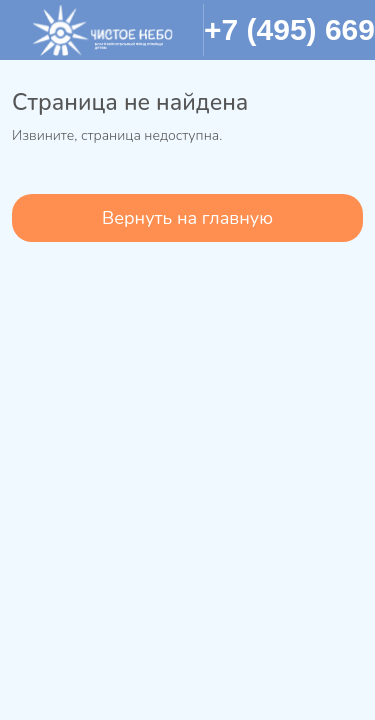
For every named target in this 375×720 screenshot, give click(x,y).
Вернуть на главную (187, 218)
